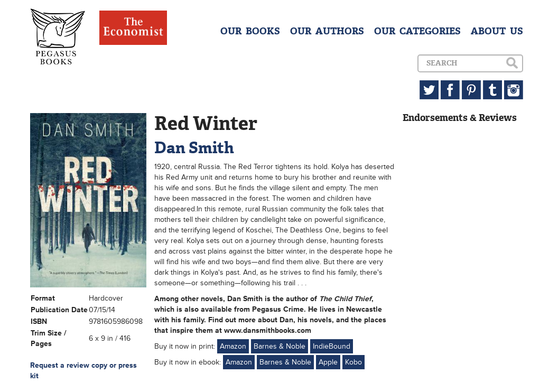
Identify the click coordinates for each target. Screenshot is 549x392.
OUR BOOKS (250, 31)
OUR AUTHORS (327, 31)
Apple (328, 362)
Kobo (353, 362)
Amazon (233, 346)
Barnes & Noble (280, 346)
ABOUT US (497, 31)
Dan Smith (194, 148)
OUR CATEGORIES (417, 31)
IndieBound (332, 346)
